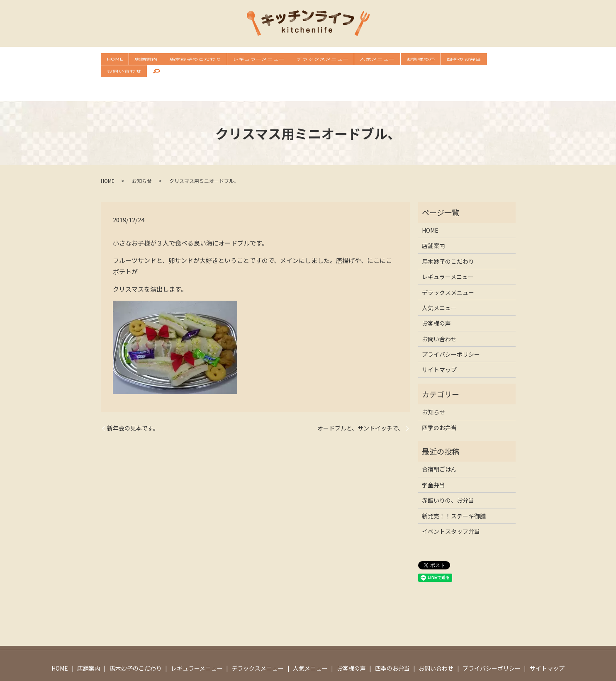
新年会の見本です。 (133, 403)
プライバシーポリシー (451, 328)
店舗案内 (141, 61)
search (504, 61)
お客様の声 (393, 61)
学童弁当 (433, 459)
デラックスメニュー (304, 61)
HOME (114, 61)
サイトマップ (439, 344)
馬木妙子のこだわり (185, 61)
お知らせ (142, 154)
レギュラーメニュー (245, 61)
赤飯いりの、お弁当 (448, 474)
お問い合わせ (474, 61)
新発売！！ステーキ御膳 (454, 490)
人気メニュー (354, 61)
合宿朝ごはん (439, 443)
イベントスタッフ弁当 (451, 505)
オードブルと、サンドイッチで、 (360, 403)
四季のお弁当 (432, 61)
